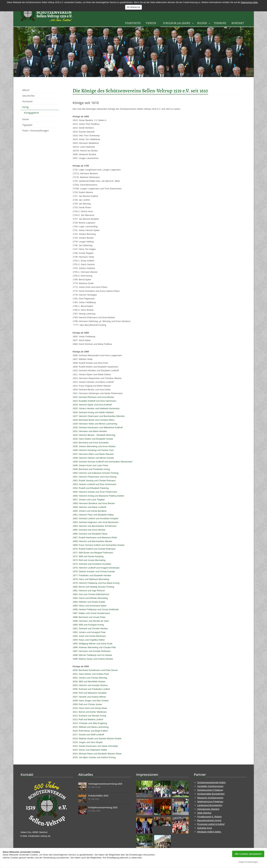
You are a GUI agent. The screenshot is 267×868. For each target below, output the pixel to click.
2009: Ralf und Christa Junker (87, 704)
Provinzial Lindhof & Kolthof (211, 824)
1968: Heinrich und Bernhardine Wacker (92, 541)
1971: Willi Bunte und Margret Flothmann (93, 553)
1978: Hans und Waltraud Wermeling (91, 579)
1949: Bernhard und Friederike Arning (91, 469)
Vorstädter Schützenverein (210, 786)
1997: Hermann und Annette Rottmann (92, 651)
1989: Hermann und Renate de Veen (91, 621)
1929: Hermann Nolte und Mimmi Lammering (95, 424)
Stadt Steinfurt (204, 813)
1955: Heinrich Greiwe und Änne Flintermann (95, 492)
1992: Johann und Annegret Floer (89, 632)
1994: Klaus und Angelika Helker (89, 640)
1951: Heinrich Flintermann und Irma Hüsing (95, 477)
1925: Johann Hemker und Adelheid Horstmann (96, 408)
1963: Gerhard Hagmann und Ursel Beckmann (96, 522)
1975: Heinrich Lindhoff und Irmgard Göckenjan (96, 568)
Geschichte (29, 96)
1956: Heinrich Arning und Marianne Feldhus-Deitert (98, 496)
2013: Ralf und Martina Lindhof (88, 719)
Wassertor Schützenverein (210, 798)
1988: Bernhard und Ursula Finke (89, 617)
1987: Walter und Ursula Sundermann (91, 613)
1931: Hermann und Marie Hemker (90, 431)
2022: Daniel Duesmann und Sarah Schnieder (95, 746)
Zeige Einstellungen (248, 862)
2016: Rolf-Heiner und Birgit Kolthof (90, 731)
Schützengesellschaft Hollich (211, 782)
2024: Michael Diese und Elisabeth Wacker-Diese (97, 754)
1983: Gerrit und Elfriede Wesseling (90, 598)
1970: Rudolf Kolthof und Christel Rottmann (94, 549)
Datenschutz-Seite (249, 2)
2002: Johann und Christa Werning (90, 678)
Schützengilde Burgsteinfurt (211, 794)
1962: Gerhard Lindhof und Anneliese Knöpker (96, 518)
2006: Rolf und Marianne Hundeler (90, 693)
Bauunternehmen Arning (209, 820)
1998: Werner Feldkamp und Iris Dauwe (92, 655)
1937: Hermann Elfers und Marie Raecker (93, 454)
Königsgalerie (32, 113)
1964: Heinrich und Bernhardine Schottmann (95, 526)
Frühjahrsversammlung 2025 (103, 807)
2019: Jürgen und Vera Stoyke (88, 742)
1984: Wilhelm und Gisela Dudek (89, 602)
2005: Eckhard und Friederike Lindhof (91, 689)
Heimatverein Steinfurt (208, 809)
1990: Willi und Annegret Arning (88, 625)
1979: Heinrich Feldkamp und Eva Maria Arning (96, 583)
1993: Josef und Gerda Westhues (89, 636)
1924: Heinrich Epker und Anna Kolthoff (92, 405)
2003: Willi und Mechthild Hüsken (89, 682)
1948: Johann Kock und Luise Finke (90, 465)
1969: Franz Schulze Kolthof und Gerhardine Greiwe (99, 545)
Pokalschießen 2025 (98, 796)
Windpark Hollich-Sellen (209, 832)
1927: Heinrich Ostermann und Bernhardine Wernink (99, 416)
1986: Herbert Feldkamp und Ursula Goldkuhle (96, 609)
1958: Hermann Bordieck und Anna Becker (94, 503)
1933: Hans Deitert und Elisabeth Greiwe (93, 439)
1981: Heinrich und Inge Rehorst (89, 591)
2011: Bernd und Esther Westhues (90, 712)
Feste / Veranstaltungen (36, 131)
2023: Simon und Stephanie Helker (90, 750)
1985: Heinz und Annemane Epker (90, 606)
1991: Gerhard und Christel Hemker (90, 628)
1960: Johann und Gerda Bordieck (90, 511)
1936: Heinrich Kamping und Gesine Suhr (93, 450)
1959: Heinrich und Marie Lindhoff (89, 507)
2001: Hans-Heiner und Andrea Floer (91, 674)
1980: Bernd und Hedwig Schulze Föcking (93, 587)
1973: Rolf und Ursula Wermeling (89, 560)
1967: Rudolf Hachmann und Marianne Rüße (95, 538)
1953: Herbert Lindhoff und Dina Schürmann (95, 484)
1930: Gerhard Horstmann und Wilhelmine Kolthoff (98, 427)
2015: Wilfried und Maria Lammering (91, 727)
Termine (220, 23)
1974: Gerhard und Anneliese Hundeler (92, 564)
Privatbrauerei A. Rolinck (209, 817)
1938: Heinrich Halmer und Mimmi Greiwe (93, 458)
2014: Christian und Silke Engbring (90, 723)
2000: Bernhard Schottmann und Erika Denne (95, 670)
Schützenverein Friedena (210, 790)
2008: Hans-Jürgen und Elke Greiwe (91, 701)
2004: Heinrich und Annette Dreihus (90, 685)
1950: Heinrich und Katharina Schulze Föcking (96, 473)
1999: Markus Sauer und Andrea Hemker (93, 659)
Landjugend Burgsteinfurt (210, 805)
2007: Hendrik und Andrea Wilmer (89, 697)
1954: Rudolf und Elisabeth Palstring (91, 488)
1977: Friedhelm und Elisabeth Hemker (92, 575)
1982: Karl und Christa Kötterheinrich (91, 594)
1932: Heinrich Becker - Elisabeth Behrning (94, 435)
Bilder (202, 23)
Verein (151, 23)
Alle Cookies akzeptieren (248, 854)
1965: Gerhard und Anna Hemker (89, 530)
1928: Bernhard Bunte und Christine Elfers (94, 420)
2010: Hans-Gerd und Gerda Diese (90, 708)
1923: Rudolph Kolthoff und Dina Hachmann (94, 401)
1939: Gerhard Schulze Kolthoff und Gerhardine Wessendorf (103, 462)
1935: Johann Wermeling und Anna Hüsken (94, 446)
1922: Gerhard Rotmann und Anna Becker (93, 397)
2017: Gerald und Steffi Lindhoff (88, 735)
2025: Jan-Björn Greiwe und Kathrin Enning (94, 757)
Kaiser (26, 119)
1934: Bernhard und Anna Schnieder (91, 443)
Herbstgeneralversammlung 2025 (105, 784)
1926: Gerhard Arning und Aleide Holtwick (93, 412)
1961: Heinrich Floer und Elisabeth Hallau (93, 515)
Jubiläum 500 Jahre (177, 23)
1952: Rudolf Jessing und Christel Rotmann (94, 481)
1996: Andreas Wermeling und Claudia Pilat (94, 647)
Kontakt (238, 23)
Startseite (133, 23)
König (25, 107)
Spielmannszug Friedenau (210, 801)
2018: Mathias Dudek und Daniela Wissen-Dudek (97, 738)
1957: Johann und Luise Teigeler (89, 500)
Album (26, 90)
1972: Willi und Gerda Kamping (88, 556)
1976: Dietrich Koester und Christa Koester (94, 571)
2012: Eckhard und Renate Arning (89, 716)
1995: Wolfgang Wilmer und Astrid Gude (93, 644)
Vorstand (27, 101)
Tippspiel (27, 125)
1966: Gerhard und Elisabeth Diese (90, 534)
